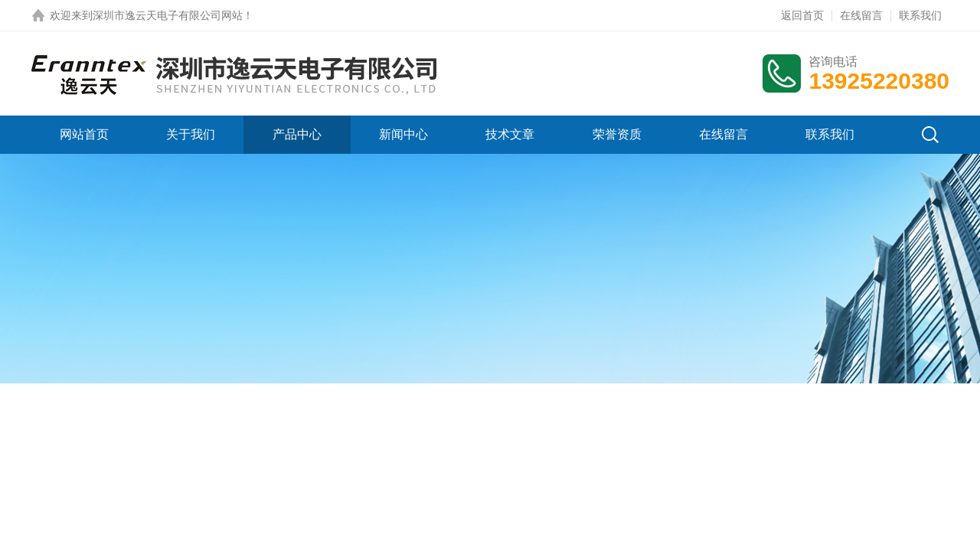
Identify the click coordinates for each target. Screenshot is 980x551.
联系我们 (920, 15)
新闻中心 (403, 134)
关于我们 (191, 134)
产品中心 (297, 134)
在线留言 (861, 15)
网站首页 (84, 134)
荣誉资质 (617, 134)
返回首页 (802, 15)
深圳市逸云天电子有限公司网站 (168, 15)
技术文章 (510, 134)
